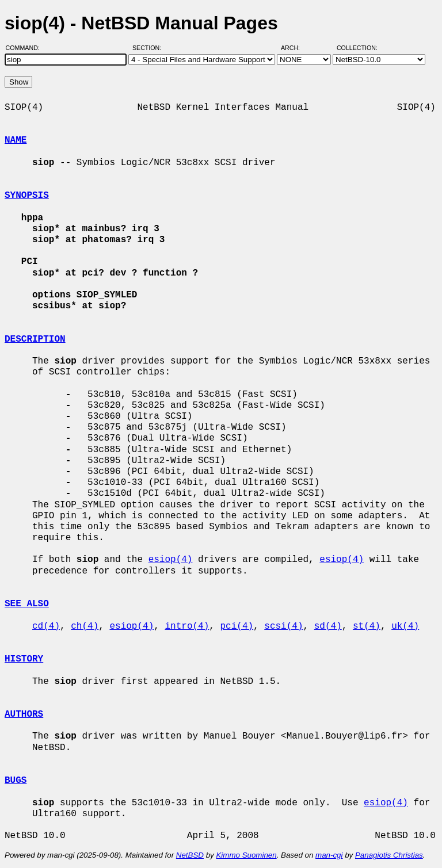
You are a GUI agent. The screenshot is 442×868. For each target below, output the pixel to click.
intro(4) (187, 626)
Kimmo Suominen (246, 855)
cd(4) (46, 626)
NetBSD (190, 855)
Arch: (296, 48)
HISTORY (24, 659)
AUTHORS (24, 714)
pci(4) (237, 626)
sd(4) (328, 626)
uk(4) (405, 626)
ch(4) (85, 626)
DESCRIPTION (35, 339)
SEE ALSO (27, 604)
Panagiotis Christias (389, 855)
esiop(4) (171, 560)
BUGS (16, 781)
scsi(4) (283, 626)
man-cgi (329, 855)
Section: (149, 48)
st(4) (367, 626)
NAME (16, 140)
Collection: (357, 48)
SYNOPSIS (27, 196)
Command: (26, 48)
